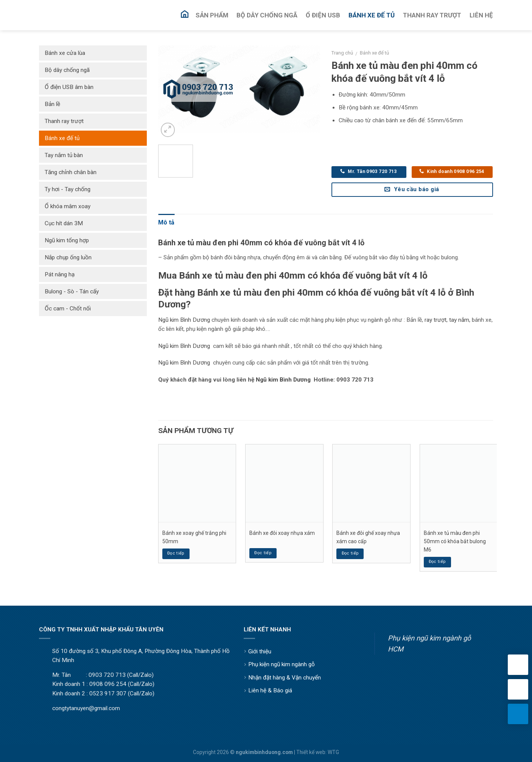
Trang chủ (342, 53)
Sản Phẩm (212, 15)
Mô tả (166, 222)
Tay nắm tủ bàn (64, 155)
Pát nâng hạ (60, 274)
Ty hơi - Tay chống (68, 189)
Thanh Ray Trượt (432, 15)
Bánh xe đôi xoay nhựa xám (282, 533)
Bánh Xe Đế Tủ (372, 15)
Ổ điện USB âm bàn (69, 87)
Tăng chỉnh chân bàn (71, 172)
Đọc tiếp (176, 553)
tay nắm (459, 320)
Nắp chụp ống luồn (68, 257)
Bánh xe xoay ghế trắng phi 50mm (194, 537)
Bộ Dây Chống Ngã (267, 15)
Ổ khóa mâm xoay (68, 206)
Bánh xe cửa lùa (65, 53)
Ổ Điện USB (323, 15)
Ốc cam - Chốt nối (68, 309)
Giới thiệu (260, 651)
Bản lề (52, 104)
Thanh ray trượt (64, 121)
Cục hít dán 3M (64, 223)
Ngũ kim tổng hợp (67, 240)
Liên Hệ (481, 15)
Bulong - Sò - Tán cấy (72, 291)
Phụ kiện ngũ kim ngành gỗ (282, 664)
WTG (333, 752)
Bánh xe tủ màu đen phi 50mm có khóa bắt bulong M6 (455, 542)
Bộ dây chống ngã (67, 70)
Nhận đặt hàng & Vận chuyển (285, 678)
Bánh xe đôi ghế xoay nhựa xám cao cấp (368, 537)
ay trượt (436, 320)
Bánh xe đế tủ (374, 53)
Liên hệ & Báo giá (270, 690)
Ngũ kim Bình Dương (184, 320)
